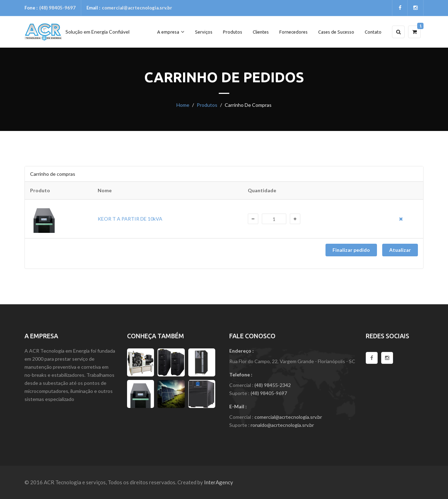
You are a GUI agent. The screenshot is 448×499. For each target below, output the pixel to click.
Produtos (233, 32)
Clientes (261, 32)
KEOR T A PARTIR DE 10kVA (130, 219)
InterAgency (219, 482)
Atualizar (400, 250)
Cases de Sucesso (336, 32)
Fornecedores (293, 32)
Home (183, 105)
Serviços (204, 32)
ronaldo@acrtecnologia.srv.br (282, 425)
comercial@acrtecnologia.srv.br (137, 8)
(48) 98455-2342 (273, 385)
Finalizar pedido (351, 250)
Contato (373, 32)
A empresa (171, 32)
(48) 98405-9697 (57, 8)
